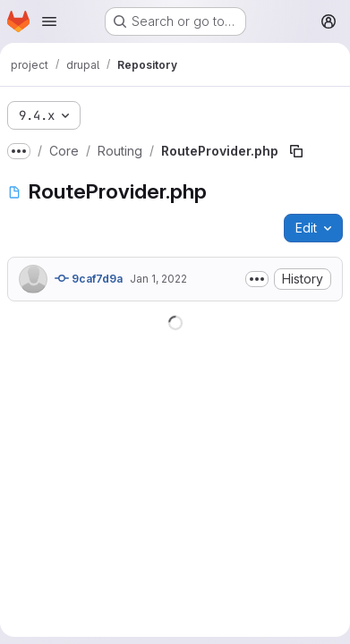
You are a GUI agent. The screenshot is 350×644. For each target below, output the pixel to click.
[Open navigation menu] (49, 21)
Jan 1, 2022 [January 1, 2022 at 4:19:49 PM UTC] (158, 279)
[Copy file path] (296, 151)
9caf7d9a (89, 278)
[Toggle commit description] (257, 279)
